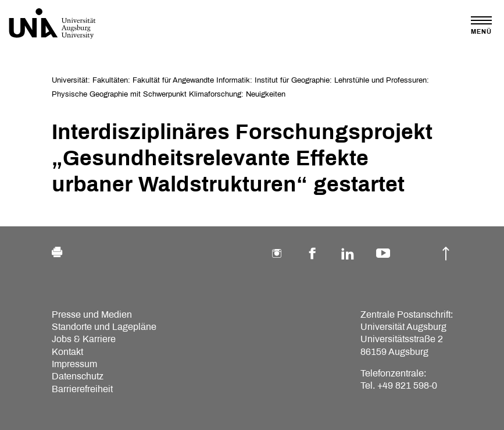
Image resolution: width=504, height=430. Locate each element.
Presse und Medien (92, 314)
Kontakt (67, 352)
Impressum (74, 364)
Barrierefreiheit (82, 389)
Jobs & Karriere (84, 339)
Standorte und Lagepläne (104, 327)
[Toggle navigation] (481, 25)
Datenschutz (78, 376)
